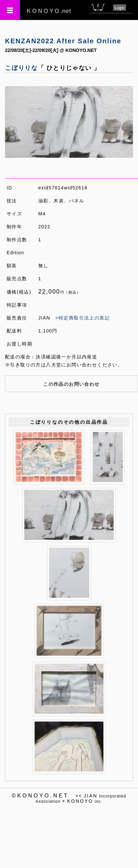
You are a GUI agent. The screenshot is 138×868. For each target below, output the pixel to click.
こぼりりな (21, 68)
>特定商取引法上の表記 (82, 318)
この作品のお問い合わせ (71, 384)
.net (49, 11)
